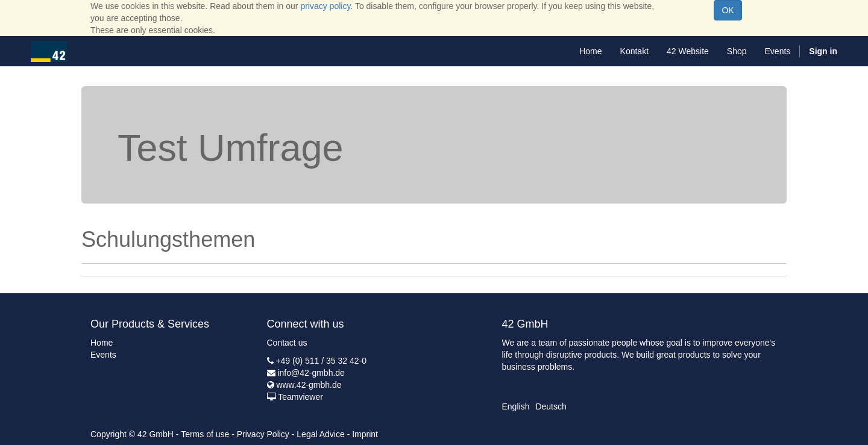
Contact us (287, 343)
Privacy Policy (263, 434)
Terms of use (205, 434)
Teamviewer (300, 397)
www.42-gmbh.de (309, 385)
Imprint (365, 434)
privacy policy (325, 6)
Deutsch (551, 406)
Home (102, 343)
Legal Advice (320, 434)
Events (103, 355)
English (516, 406)
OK (728, 10)
